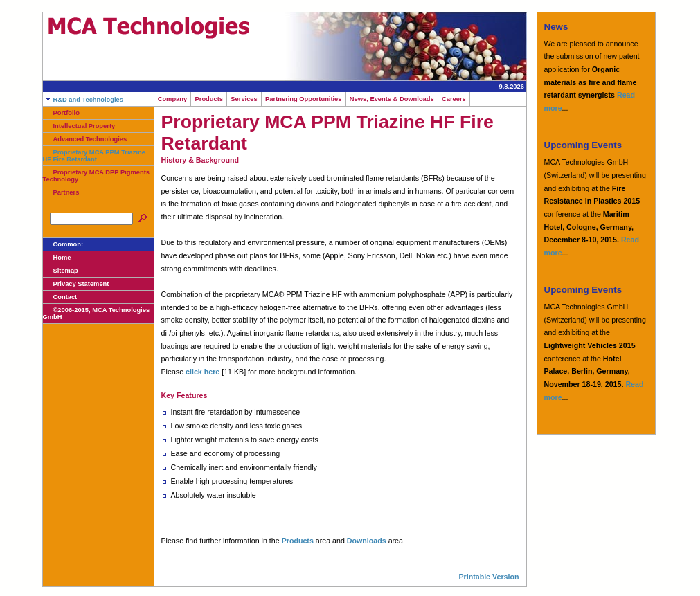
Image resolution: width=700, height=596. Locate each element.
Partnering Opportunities (304, 99)
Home (57, 258)
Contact (60, 297)
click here (203, 372)
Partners (61, 192)
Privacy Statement (76, 284)
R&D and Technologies (83, 100)
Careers (454, 99)
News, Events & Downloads (392, 99)
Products (209, 99)
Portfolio (61, 113)
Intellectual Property (79, 126)
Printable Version (488, 577)
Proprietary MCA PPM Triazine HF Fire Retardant (94, 156)
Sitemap (61, 271)
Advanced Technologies (85, 139)
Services (244, 99)
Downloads (367, 541)
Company (173, 99)
